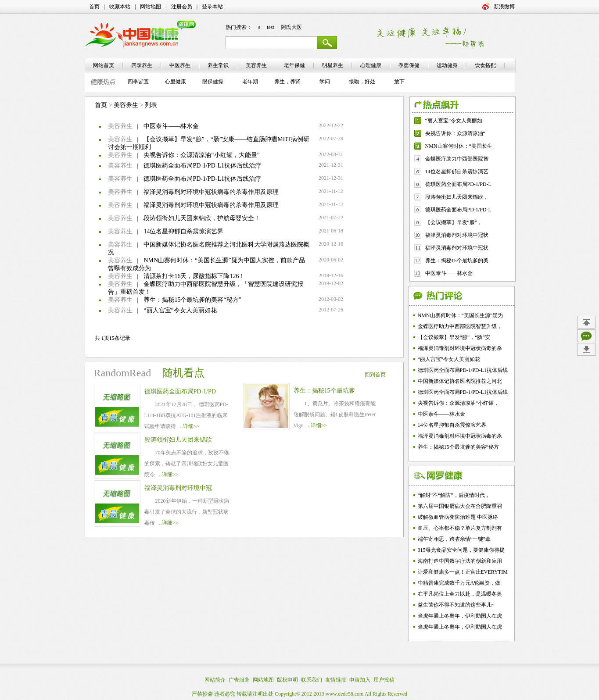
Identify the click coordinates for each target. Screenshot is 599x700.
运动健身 (447, 65)
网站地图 (151, 7)
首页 (94, 7)
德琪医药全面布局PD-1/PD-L (458, 184)
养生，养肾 (287, 82)
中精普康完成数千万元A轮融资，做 (459, 583)
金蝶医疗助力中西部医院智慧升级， (460, 326)
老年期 (250, 82)
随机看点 (183, 373)
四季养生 (142, 65)
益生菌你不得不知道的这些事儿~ (456, 605)
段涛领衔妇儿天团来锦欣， (457, 197)
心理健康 (371, 65)
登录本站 (212, 7)
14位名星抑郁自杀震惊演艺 (457, 171)
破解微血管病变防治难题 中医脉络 (458, 517)
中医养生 (180, 65)
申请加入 (360, 680)
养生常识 (218, 65)
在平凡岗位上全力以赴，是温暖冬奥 (460, 594)
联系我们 (312, 680)
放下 (399, 82)
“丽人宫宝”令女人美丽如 (454, 121)
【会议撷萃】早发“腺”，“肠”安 (454, 337)
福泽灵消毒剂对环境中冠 (178, 488)
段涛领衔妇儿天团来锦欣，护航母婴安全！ (202, 218)
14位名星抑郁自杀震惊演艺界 (183, 231)
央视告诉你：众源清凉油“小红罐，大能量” (201, 155)
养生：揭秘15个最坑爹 (324, 391)
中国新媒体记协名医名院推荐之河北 (460, 381)
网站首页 (104, 65)
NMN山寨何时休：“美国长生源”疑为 (461, 315)
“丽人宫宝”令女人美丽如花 (180, 310)
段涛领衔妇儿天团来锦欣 (178, 440)
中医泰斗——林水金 (171, 126)
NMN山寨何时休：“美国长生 (459, 146)
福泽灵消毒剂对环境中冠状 (457, 235)
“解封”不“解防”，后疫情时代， (454, 495)
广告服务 (239, 680)
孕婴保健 (409, 65)
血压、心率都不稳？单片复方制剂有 (460, 528)
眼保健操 (213, 82)
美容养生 (126, 105)
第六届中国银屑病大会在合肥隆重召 (460, 506)
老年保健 (294, 65)
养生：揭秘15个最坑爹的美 (457, 261)
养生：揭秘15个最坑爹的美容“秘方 (458, 447)
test (271, 27)
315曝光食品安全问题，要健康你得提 (461, 550)
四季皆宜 (138, 82)
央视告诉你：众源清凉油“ (455, 133)
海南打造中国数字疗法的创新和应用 (460, 561)
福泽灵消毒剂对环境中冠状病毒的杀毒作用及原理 (211, 192)
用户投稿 (384, 680)
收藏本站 (120, 7)
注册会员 (182, 7)
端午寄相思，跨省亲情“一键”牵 (454, 539)
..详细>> (190, 426)
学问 (325, 82)
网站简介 (215, 680)
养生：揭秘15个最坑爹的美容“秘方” (192, 300)
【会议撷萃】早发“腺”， (454, 222)
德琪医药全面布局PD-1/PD (180, 391)
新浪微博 (504, 7)
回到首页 (375, 375)
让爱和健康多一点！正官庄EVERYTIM (463, 572)
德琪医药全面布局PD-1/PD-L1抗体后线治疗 (202, 166)
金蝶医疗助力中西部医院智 (457, 159)
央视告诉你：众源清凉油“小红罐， (458, 403)
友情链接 (336, 680)
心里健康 (176, 82)
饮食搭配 (485, 65)
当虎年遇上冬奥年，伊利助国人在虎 (460, 616)
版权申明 (287, 680)
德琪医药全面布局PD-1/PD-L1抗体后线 (463, 370)
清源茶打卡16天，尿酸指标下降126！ (194, 276)
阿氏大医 (291, 27)
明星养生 (333, 65)
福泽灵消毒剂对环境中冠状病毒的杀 (460, 348)
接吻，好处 (362, 82)
